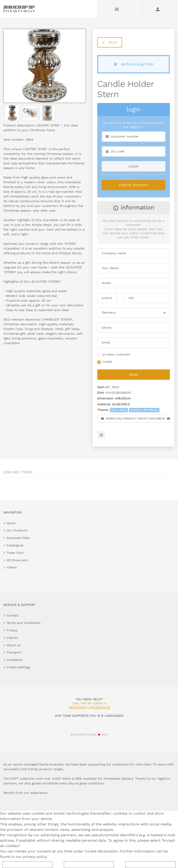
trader (108, 362)
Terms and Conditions (23, 623)
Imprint (12, 638)
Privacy (12, 630)
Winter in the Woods (144, 410)
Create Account (133, 185)
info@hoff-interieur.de (89, 707)
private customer (117, 354)
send (133, 375)
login (134, 166)
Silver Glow (119, 410)
